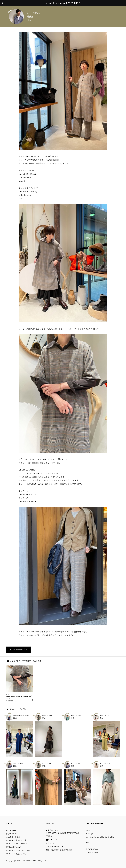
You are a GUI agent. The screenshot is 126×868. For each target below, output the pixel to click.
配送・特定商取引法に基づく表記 (59, 850)
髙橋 (15, 766)
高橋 (30, 16)
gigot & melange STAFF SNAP (63, 3)
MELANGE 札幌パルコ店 (16, 854)
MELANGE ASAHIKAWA (17, 844)
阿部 (15, 718)
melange (90, 834)
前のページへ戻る (19, 649)
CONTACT (51, 840)
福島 (102, 766)
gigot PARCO (47, 716)
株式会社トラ (52, 830)
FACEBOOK (92, 849)
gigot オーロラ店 (13, 837)
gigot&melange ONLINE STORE (100, 837)
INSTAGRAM (92, 853)
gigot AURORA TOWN (21, 716)
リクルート (50, 843)
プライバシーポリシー (55, 847)
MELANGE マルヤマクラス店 (18, 850)
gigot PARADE (33, 13)
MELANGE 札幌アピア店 (16, 840)
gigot (88, 830)
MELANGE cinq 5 (14, 847)
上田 (73, 718)
